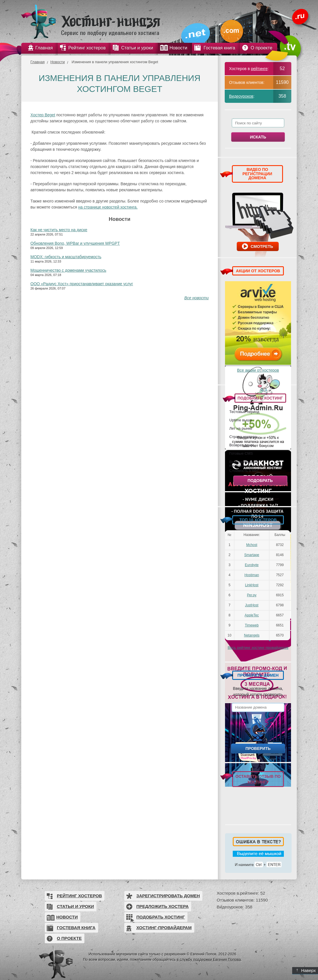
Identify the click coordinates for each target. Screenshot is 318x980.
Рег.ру (252, 595)
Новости (57, 62)
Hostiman (252, 575)
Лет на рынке (241, 428)
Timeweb (252, 625)
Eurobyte (252, 565)
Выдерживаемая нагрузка (244, 463)
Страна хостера (243, 437)
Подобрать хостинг (161, 917)
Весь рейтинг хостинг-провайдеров (258, 648)
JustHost (252, 605)
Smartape (252, 555)
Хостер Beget (43, 115)
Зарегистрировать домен (168, 896)
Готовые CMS (241, 453)
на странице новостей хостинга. (108, 207)
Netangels (252, 635)
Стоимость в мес (244, 470)
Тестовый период (244, 412)
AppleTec (252, 615)
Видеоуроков (241, 96)
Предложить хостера (162, 906)
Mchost (252, 545)
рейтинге (259, 69)
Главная (37, 62)
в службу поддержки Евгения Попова (209, 959)
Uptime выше (241, 420)
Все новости (196, 298)
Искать (258, 137)
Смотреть (262, 246)
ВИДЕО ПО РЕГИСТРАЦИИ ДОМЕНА (257, 174)
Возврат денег (242, 445)
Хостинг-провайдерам (164, 928)
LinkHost (252, 585)
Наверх (306, 970)
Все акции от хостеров (258, 370)
